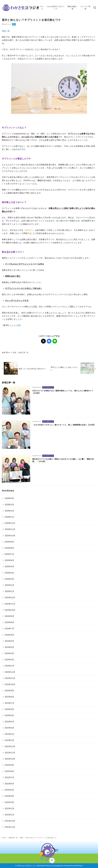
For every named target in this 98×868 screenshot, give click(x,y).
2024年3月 (9, 653)
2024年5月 (9, 641)
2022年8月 (9, 771)
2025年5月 (9, 567)
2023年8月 (9, 697)
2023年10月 (10, 684)
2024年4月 (9, 647)
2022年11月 (10, 753)
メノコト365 (15, 325)
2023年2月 (9, 734)
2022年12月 (10, 746)
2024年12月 (10, 598)
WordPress (78, 866)
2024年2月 (9, 660)
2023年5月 (9, 715)
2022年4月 (9, 796)
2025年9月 (9, 542)
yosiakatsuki (58, 866)
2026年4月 (9, 498)
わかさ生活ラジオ (28, 866)
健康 (14, 24)
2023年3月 (9, 728)
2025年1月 (9, 591)
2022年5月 (9, 790)
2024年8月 (9, 622)
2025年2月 (9, 585)
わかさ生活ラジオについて (56, 8)
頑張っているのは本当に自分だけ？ (32, 369)
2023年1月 (9, 740)
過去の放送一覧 (73, 8)
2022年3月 (9, 802)
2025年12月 (10, 523)
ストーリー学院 (85, 8)
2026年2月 (9, 511)
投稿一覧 (6, 31)
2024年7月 (9, 629)
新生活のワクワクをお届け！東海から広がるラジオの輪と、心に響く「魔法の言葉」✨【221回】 (63, 460)
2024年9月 (9, 616)
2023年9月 (9, 691)
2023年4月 (9, 722)
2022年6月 (9, 784)
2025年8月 (9, 548)
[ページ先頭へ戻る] (52, 860)
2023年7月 (9, 703)
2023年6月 (9, 709)
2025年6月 (9, 560)
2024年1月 (9, 666)
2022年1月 (9, 815)
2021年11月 (10, 827)
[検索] (95, 8)
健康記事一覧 (23, 353)
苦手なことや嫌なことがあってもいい (64, 369)
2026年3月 (9, 505)
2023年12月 (10, 672)
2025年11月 (10, 529)
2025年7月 (9, 554)
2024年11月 (10, 604)
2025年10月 (10, 536)
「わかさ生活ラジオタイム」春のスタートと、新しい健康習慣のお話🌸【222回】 (64, 425)
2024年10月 (10, 610)
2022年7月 (9, 777)
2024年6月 (9, 635)
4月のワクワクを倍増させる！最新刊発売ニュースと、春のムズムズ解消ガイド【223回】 (63, 392)
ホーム (42, 8)
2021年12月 (10, 821)
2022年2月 (9, 809)
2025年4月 (9, 573)
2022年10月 (10, 759)
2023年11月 (10, 678)
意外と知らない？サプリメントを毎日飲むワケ (41, 838)
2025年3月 (9, 579)
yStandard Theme (43, 866)
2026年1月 (9, 517)
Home (4, 838)
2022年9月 (9, 765)
